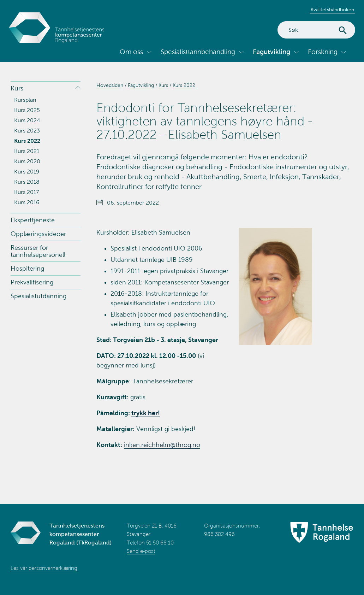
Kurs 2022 (27, 141)
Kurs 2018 (27, 182)
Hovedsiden (110, 85)
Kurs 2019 (27, 172)
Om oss (131, 52)
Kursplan (25, 100)
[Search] (316, 30)
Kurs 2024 (27, 120)
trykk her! (146, 413)
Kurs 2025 (27, 110)
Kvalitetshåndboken (332, 10)
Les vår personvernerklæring (44, 568)
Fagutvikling (271, 52)
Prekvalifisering (32, 282)
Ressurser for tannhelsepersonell (38, 251)
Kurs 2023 (27, 131)
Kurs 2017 (26, 192)
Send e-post (141, 551)
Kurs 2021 (27, 151)
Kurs (17, 88)
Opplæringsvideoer (38, 234)
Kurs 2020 (27, 161)
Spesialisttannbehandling (198, 52)
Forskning (323, 52)
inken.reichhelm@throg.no (162, 445)
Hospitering (27, 269)
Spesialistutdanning (38, 296)
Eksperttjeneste (33, 220)
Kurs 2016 (27, 202)
